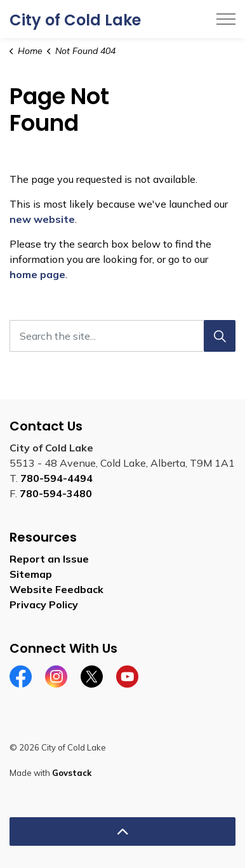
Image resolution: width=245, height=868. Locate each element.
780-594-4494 (56, 478)
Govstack (72, 773)
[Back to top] (122, 831)
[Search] (220, 336)
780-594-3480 (56, 493)
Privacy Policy (44, 604)
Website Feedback (56, 589)
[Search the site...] (122, 336)
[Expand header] (226, 19)
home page (37, 274)
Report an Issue (49, 559)
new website (42, 219)
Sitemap (31, 574)
